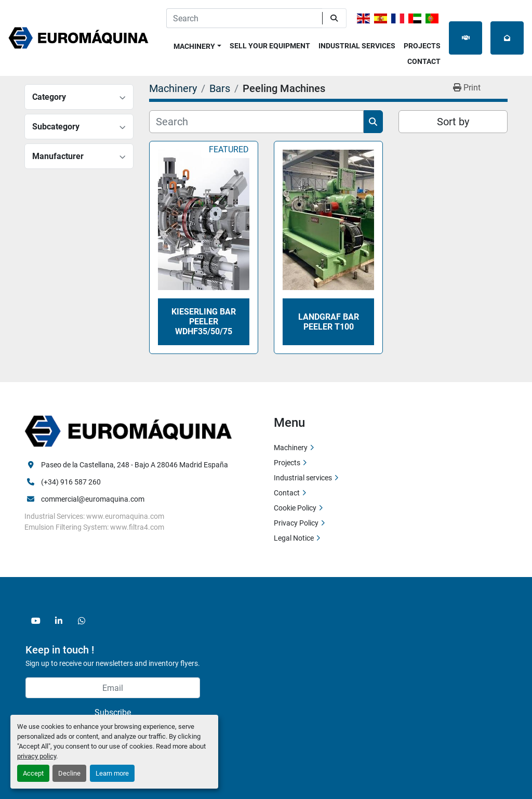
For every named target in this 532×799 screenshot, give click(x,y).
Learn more (112, 773)
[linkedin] (59, 621)
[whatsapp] (82, 621)
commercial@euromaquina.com (93, 499)
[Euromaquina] (128, 430)
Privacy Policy (296, 523)
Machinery (194, 46)
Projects (422, 46)
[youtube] (36, 621)
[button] (197, 44)
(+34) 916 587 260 (71, 482)
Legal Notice (294, 538)
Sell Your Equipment (270, 46)
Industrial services (357, 46)
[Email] (113, 688)
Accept (33, 773)
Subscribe (113, 712)
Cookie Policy (295, 508)
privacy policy (37, 756)
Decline (69, 773)
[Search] (244, 18)
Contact (424, 61)
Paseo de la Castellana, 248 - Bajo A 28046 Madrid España (135, 465)
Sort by (453, 122)
